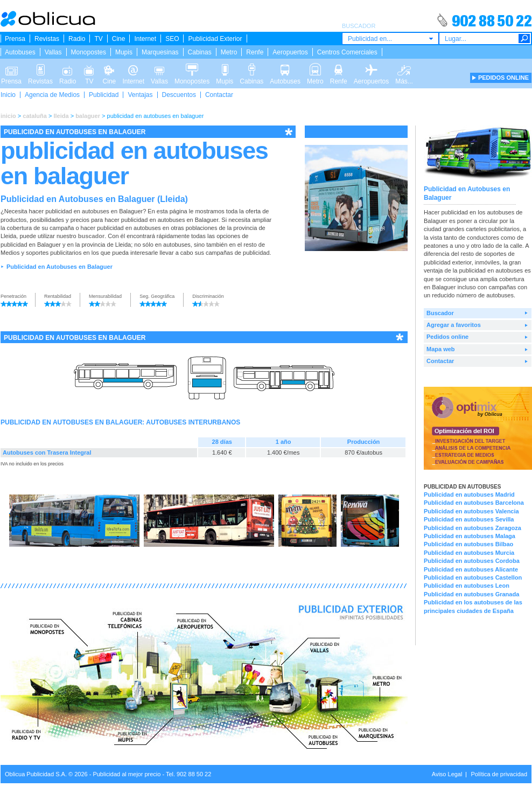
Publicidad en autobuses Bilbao (468, 544)
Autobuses (20, 52)
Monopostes (89, 52)
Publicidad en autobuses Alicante (471, 569)
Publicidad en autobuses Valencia (471, 511)
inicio (8, 116)
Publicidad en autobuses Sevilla (469, 519)
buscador (92, 236)
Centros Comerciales (347, 52)
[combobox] (390, 39)
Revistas (47, 39)
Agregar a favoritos (454, 325)
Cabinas (200, 52)
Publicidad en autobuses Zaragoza (472, 528)
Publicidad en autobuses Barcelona (474, 503)
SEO (172, 39)
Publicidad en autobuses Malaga (470, 536)
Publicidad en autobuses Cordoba (472, 561)
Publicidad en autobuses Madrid (469, 494)
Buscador (440, 313)
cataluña (35, 116)
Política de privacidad (499, 774)
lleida (61, 116)
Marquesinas (160, 52)
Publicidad (104, 95)
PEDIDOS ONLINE (503, 78)
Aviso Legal (447, 774)
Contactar (219, 95)
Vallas (53, 52)
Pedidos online (447, 337)
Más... (404, 69)
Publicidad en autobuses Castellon (473, 577)
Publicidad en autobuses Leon (467, 586)
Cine (119, 39)
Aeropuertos (290, 52)
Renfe (255, 52)
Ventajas (140, 95)
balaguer (88, 116)
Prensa (15, 39)
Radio (77, 39)
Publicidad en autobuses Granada (471, 594)
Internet (145, 39)
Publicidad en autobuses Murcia (469, 553)
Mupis (124, 52)
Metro (229, 52)
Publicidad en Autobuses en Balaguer (59, 267)
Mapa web (441, 349)
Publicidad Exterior (215, 39)
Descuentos (179, 95)
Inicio (8, 95)
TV (98, 39)
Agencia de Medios (52, 95)
